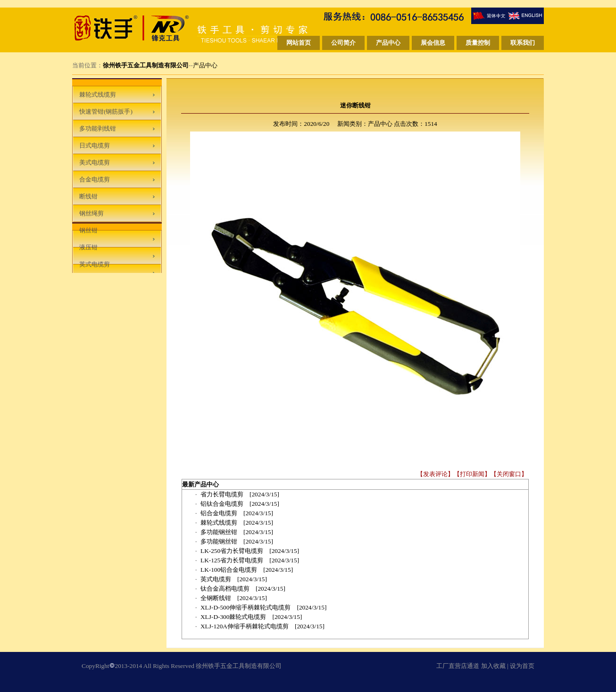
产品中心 (205, 65)
